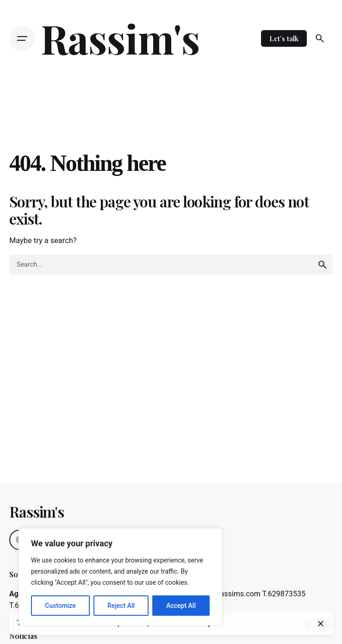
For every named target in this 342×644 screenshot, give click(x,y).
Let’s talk (284, 38)
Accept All (181, 606)
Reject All (121, 606)
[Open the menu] (22, 38)
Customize (60, 606)
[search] (323, 265)
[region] (120, 577)
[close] (321, 624)
